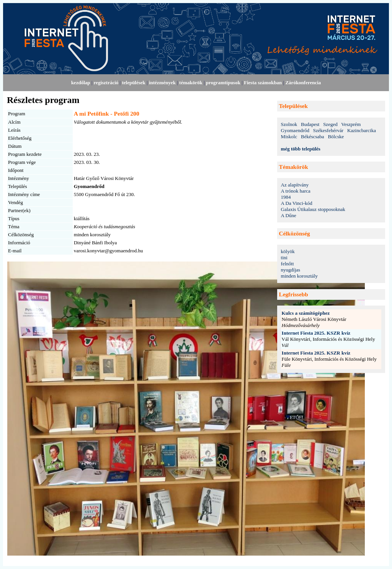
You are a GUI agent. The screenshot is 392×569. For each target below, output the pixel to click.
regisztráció (106, 83)
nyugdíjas (291, 270)
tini (284, 258)
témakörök (191, 83)
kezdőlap (81, 83)
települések (133, 83)
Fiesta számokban (263, 83)
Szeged (330, 124)
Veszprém (351, 124)
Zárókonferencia (303, 83)
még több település (301, 149)
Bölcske (336, 137)
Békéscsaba (313, 137)
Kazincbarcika (362, 130)
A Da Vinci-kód (297, 203)
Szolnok (289, 124)
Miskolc (289, 137)
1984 (286, 197)
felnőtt (287, 264)
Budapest (310, 124)
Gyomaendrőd (295, 130)
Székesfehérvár (328, 130)
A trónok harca (296, 191)
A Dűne (289, 215)
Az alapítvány (295, 185)
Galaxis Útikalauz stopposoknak (313, 209)
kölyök (288, 251)
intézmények (162, 83)
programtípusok (223, 83)
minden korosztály (299, 276)
